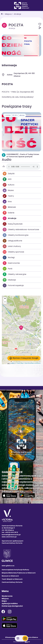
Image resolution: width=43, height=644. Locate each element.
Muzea (8, 190)
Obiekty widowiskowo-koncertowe (21, 230)
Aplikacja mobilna (10, 603)
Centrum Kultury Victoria (12, 582)
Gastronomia (11, 263)
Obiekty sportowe (13, 252)
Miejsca (8, 14)
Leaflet (12, 363)
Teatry (8, 196)
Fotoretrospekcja (13, 285)
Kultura (8, 185)
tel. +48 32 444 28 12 (10, 532)
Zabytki (9, 174)
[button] (5, 45)
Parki (8, 269)
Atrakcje (17, 14)
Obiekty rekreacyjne (15, 274)
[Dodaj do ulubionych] (40, 24)
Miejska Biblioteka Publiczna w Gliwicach (19, 573)
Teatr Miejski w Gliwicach (12, 579)
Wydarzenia (7, 596)
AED (7, 179)
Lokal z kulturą (12, 246)
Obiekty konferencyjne (16, 235)
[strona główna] (2, 14)
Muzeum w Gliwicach (10, 576)
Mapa (4, 601)
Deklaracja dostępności (12, 606)
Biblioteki (9, 207)
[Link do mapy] (18, 638)
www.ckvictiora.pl (9, 537)
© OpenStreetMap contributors (32, 363)
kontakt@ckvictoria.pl (11, 535)
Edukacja (9, 280)
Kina (7, 202)
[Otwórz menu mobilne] (25, 638)
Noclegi (9, 258)
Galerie (9, 213)
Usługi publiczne (12, 241)
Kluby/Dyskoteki (13, 224)
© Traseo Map (19, 363)
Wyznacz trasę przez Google (24, 358)
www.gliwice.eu (8, 566)
